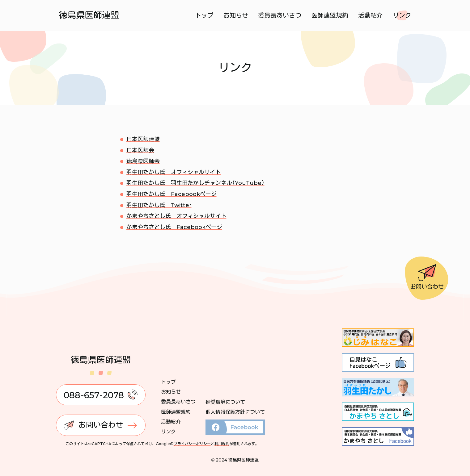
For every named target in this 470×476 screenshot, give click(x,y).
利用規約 (222, 444)
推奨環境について (225, 402)
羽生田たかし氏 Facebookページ (171, 194)
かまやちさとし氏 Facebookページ (174, 227)
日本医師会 (140, 150)
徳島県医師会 (143, 161)
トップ (204, 15)
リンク (402, 15)
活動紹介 (370, 15)
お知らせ (236, 15)
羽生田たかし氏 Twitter (159, 205)
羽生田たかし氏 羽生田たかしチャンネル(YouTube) (195, 183)
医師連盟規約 (330, 15)
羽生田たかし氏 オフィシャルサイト (174, 172)
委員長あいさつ (280, 15)
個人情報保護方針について (235, 412)
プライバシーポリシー (192, 444)
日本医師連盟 (143, 139)
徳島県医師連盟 (89, 15)
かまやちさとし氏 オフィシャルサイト (176, 216)
